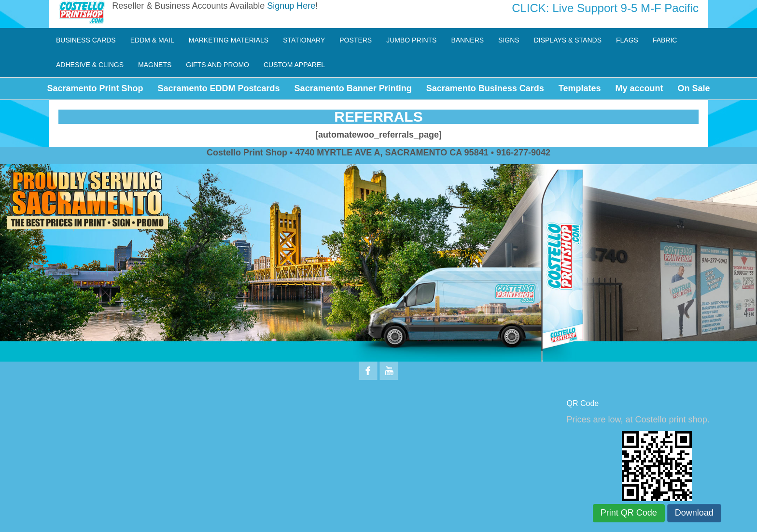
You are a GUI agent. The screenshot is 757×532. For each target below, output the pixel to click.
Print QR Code (629, 513)
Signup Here (291, 6)
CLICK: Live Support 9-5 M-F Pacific (605, 8)
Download (694, 513)
